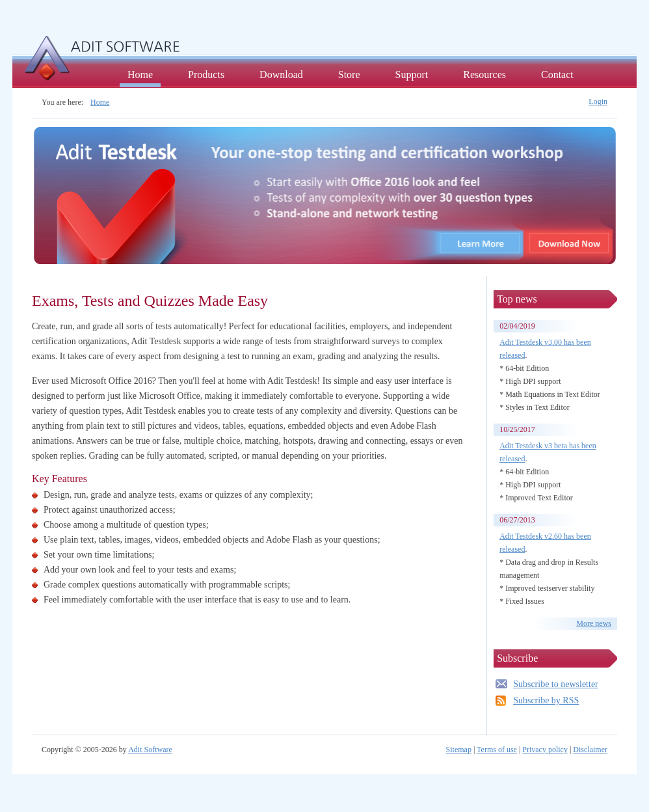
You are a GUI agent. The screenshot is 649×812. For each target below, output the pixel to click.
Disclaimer (590, 750)
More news (594, 623)
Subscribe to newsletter (556, 684)
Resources (484, 74)
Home (140, 74)
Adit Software (150, 750)
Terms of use (497, 750)
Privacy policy (545, 750)
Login (598, 101)
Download (281, 74)
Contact (557, 74)
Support (412, 74)
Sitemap (459, 750)
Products (206, 74)
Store (349, 74)
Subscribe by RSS (546, 700)
